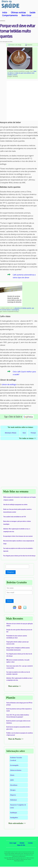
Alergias (13, 790)
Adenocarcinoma (16, 770)
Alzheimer (13, 800)
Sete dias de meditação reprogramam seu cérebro (15, 504)
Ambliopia (14, 813)
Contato (30, 843)
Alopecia (13, 795)
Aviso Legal (13, 843)
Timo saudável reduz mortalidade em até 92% (15, 517)
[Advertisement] (19, 101)
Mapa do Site (21, 845)
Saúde (32, 12)
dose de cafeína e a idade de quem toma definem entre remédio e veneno (22, 73)
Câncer (24, 433)
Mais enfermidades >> (17, 823)
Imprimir (30, 45)
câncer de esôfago (9, 384)
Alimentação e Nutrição (11, 433)
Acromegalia (14, 765)
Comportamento (10, 15)
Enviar (10, 601)
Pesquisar (11, 572)
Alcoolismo (14, 785)
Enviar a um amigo (16, 45)
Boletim (22, 843)
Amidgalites (14, 818)
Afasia (12, 775)
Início (5, 12)
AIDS (12, 780)
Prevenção (33, 433)
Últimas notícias (18, 12)
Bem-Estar (26, 15)
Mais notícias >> (15, 686)
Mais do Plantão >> (16, 739)
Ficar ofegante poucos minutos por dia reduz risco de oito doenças (19, 556)
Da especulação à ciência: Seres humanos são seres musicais (18, 536)
